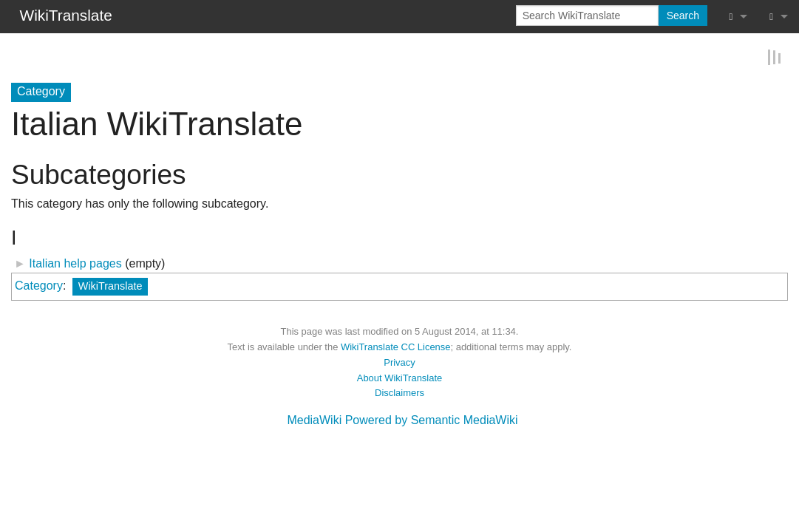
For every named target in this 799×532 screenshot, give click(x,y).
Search (683, 16)
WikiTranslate (110, 285)
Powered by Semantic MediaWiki (432, 419)
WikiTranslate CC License (396, 346)
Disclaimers (399, 392)
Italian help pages (75, 263)
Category (39, 285)
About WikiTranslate (399, 376)
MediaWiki (314, 419)
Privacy (399, 362)
